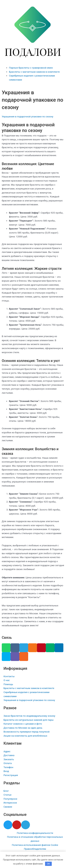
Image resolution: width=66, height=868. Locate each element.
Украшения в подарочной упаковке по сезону (28, 116)
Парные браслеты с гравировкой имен (31, 68)
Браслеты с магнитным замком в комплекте (34, 72)
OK (48, 864)
